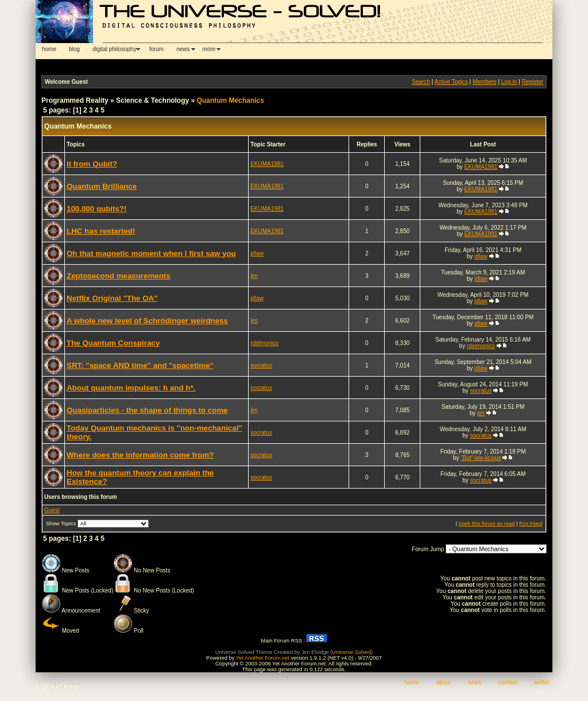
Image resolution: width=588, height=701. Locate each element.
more (209, 49)
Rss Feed (531, 524)
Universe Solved (351, 652)
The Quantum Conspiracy (113, 343)
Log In (509, 82)
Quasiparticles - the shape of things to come (147, 410)
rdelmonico (264, 343)
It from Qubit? (92, 164)
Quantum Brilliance (102, 186)
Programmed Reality (75, 100)
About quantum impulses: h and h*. (131, 388)
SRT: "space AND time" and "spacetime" (140, 365)
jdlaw (257, 253)
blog (74, 49)
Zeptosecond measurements (119, 276)
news (183, 49)
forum (157, 49)
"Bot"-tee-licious (481, 458)
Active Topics (451, 82)
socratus (261, 365)
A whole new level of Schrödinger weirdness (147, 321)
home (49, 49)
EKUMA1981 (267, 164)
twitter (542, 682)
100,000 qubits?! (96, 209)
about (444, 682)
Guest (52, 510)
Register (533, 82)
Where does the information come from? (140, 455)
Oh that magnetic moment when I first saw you (151, 253)
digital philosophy (115, 49)
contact (508, 682)
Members (485, 82)
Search (421, 82)
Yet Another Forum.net (263, 658)
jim (254, 276)
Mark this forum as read (486, 524)
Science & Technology (152, 100)
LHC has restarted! (101, 231)
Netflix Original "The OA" (112, 298)
